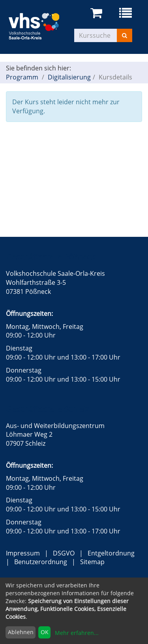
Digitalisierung (69, 77)
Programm (22, 77)
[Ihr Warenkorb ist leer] (98, 13)
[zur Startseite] (40, 25)
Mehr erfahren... (77, 633)
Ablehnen (21, 632)
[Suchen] (125, 35)
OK (45, 632)
